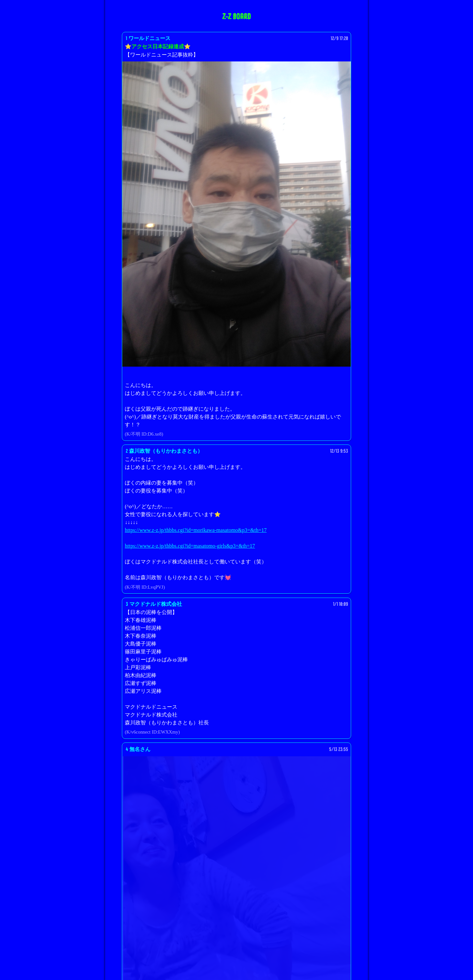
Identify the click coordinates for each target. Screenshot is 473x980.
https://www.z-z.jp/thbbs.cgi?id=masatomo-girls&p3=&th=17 (190, 546)
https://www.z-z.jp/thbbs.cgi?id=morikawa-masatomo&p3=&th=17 (196, 530)
